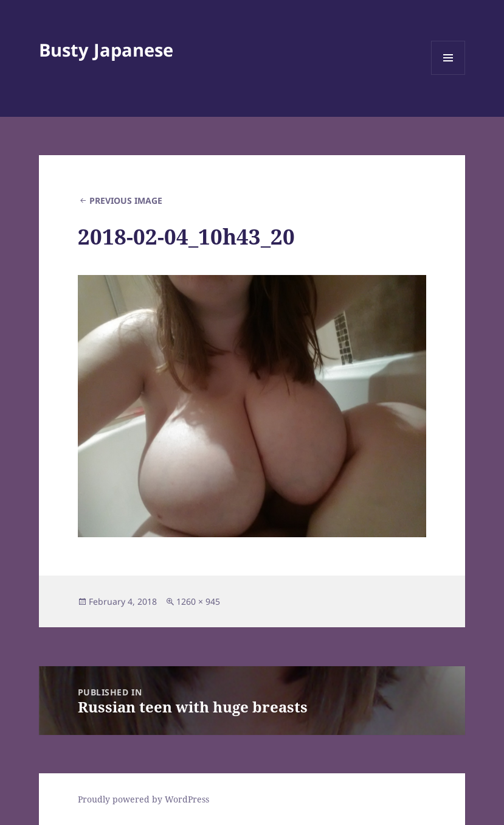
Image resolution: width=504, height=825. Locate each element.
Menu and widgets (448, 75)
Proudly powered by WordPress (143, 799)
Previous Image (126, 200)
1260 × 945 (198, 601)
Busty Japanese (106, 50)
